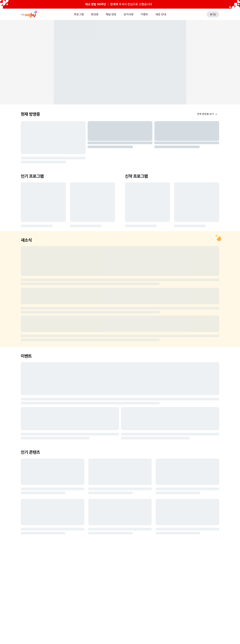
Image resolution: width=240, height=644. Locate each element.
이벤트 (145, 14)
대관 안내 (161, 14)
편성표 (95, 14)
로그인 (213, 14)
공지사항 (129, 14)
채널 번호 (111, 14)
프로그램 (79, 14)
